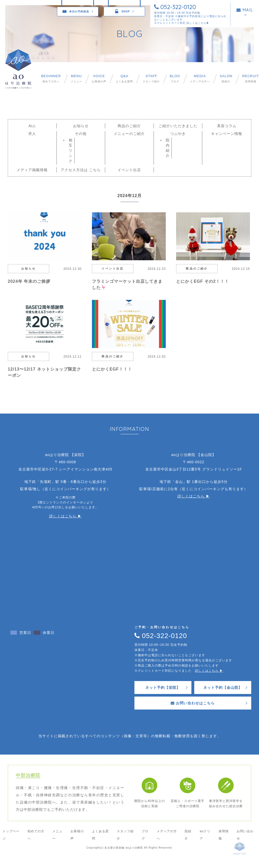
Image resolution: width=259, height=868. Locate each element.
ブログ (175, 79)
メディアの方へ (200, 79)
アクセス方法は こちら (81, 170)
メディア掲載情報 (32, 170)
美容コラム (227, 126)
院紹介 (226, 79)
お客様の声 (99, 79)
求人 (32, 134)
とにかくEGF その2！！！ (203, 281)
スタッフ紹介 (151, 79)
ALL (32, 126)
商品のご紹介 (129, 126)
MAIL (245, 10)
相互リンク (71, 150)
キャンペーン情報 (227, 134)
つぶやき (178, 134)
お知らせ (81, 126)
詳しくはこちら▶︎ (198, 23)
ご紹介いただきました (178, 126)
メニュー (76, 79)
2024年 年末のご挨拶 (29, 281)
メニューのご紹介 (129, 134)
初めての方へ (51, 79)
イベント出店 (129, 170)
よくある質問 (124, 79)
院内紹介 (168, 148)
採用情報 (251, 79)
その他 (81, 134)
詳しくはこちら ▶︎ (65, 516)
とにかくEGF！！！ (112, 369)
